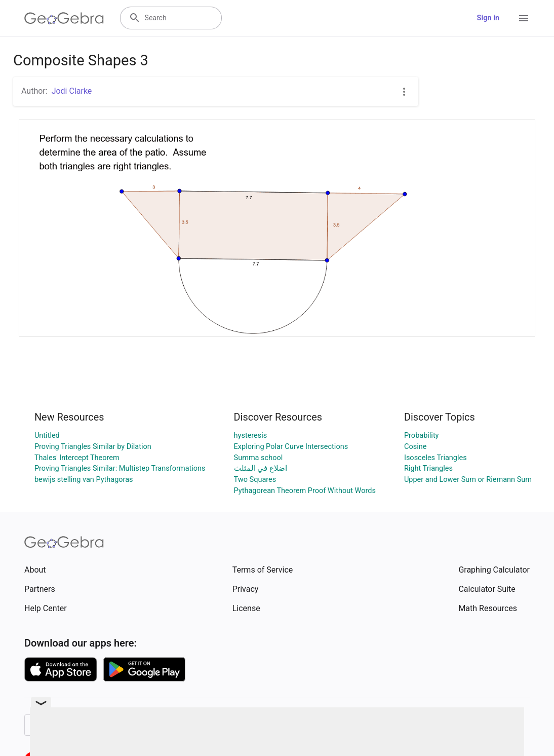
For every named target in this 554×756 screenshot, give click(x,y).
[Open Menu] (524, 18)
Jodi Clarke (72, 91)
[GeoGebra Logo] (64, 18)
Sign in (488, 18)
